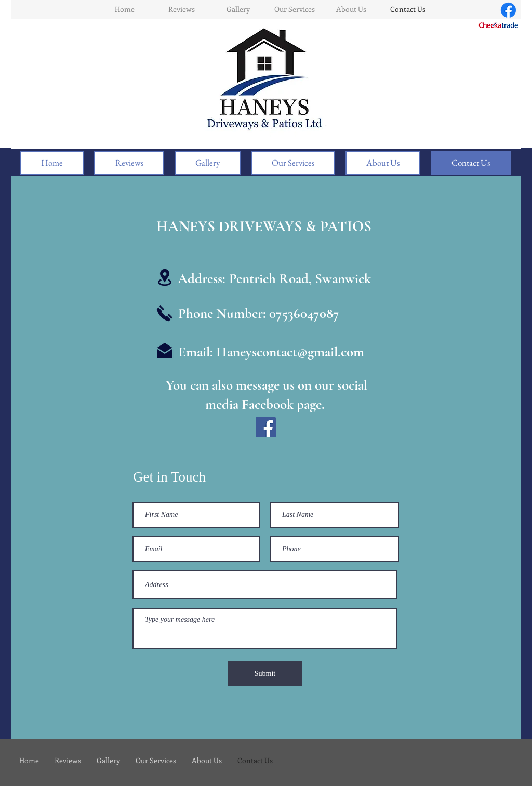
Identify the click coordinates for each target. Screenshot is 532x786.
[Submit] (265, 674)
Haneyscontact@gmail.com (290, 352)
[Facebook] (508, 10)
